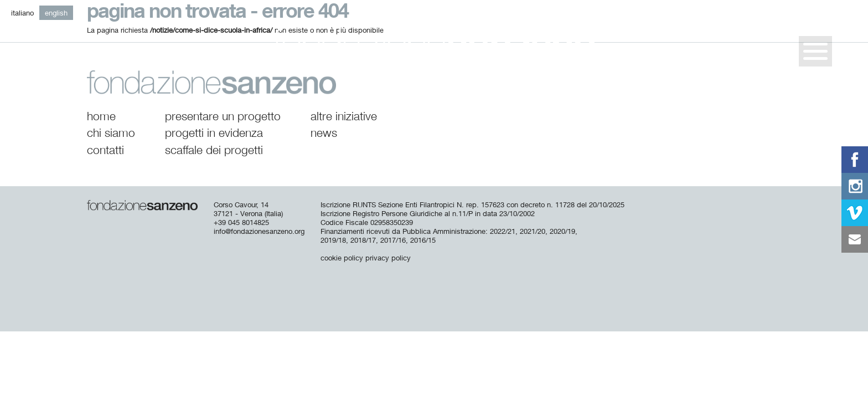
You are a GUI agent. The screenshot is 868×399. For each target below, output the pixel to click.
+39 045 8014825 (241, 222)
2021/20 (533, 231)
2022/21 (503, 231)
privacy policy (388, 258)
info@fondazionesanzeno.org (259, 231)
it (22, 13)
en (56, 13)
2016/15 (423, 240)
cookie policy (342, 258)
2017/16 (393, 240)
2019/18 (333, 240)
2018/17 (363, 240)
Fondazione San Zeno (434, 44)
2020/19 (562, 231)
